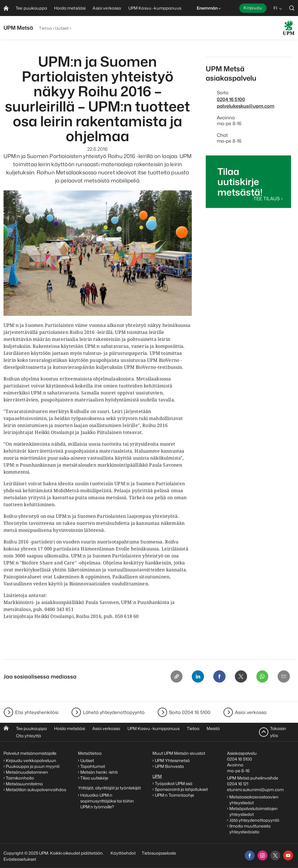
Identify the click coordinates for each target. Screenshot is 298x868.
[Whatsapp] (261, 677)
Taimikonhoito (20, 778)
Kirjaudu (253, 8)
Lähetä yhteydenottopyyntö (114, 712)
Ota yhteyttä (29, 736)
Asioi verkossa (251, 712)
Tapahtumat (93, 766)
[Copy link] (173, 677)
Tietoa (45, 28)
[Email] (283, 677)
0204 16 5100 (231, 99)
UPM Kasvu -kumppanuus (154, 728)
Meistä (213, 728)
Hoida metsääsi (70, 728)
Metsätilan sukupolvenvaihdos (36, 790)
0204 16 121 (238, 784)
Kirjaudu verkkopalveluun (31, 760)
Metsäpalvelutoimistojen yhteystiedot (253, 811)
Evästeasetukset (20, 859)
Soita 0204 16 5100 (190, 712)
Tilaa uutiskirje (94, 778)
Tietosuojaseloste (158, 853)
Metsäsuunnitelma (24, 784)
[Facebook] (217, 677)
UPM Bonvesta (170, 766)
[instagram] (262, 855)
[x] (275, 855)
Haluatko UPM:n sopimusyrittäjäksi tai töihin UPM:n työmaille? (107, 801)
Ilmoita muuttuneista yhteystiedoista (250, 829)
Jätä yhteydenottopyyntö (254, 820)
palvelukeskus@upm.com (246, 106)
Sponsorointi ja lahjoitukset (182, 789)
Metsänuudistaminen (27, 772)
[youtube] (288, 855)
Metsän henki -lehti (99, 772)
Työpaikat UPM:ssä (174, 783)
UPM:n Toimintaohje (174, 795)
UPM (157, 776)
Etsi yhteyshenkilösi (37, 712)
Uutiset (62, 28)
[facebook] (250, 855)
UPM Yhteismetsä (172, 760)
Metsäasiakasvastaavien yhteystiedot (254, 800)
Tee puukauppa (31, 728)
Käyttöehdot (123, 853)
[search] (292, 8)
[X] (239, 677)
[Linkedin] (195, 677)
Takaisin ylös (278, 732)
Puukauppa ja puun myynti (33, 766)
